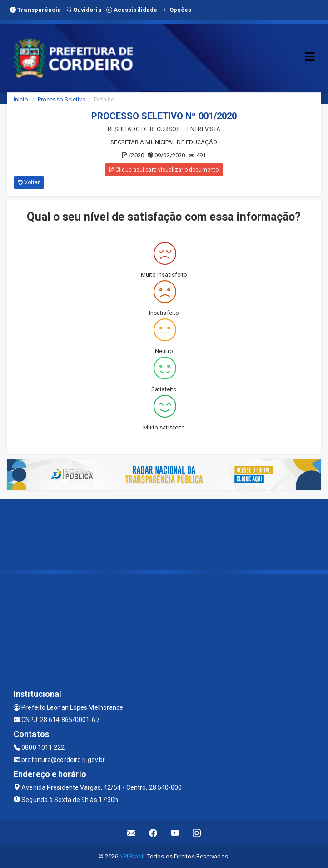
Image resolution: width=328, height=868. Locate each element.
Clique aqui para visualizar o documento (164, 170)
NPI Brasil (132, 856)
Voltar (29, 182)
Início (21, 99)
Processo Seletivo (62, 99)
